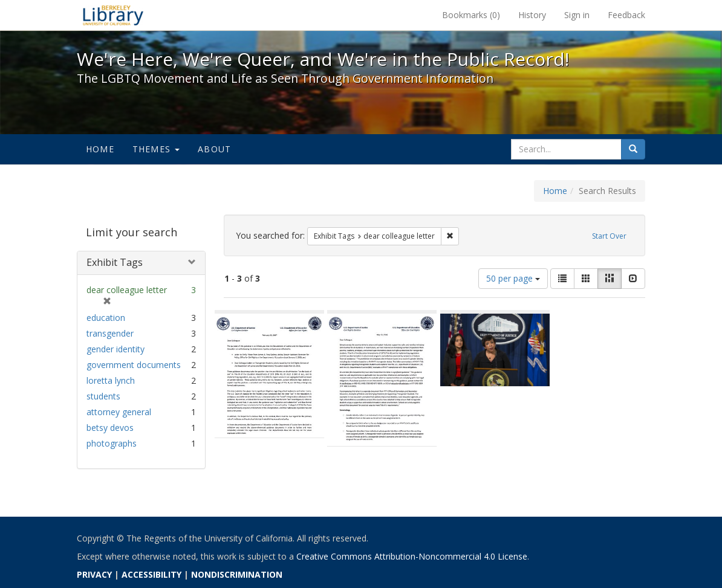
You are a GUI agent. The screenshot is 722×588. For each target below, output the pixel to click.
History (532, 15)
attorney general (119, 412)
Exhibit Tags (115, 262)
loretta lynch (111, 380)
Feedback (626, 15)
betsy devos (110, 428)
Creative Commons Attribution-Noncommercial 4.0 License (412, 556)
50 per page (513, 278)
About (214, 149)
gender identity (115, 349)
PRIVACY (94, 574)
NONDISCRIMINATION (237, 574)
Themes (156, 149)
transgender (110, 333)
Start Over (609, 236)
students (103, 396)
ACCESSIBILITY (151, 574)
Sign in (577, 15)
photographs (112, 443)
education (106, 318)
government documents (134, 365)
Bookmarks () (471, 15)
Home (100, 149)
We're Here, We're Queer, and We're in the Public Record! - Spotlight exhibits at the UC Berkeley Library (113, 15)
